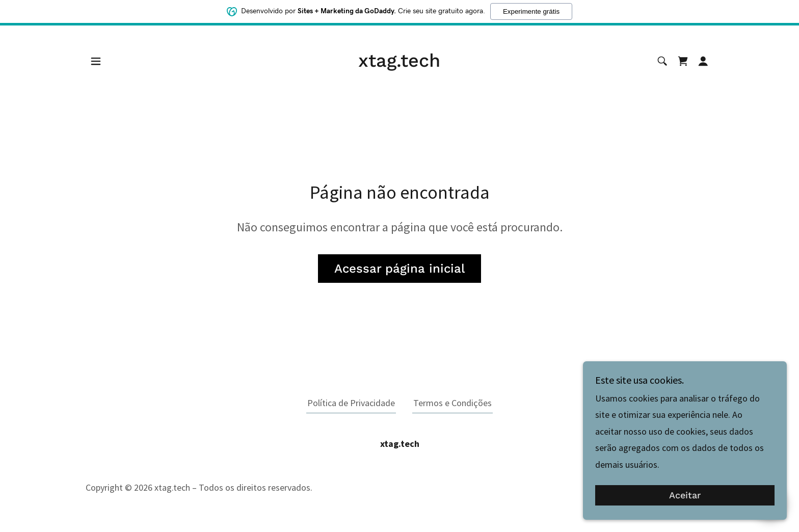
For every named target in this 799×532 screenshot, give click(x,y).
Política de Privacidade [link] (351, 403)
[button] (96, 61)
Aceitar (685, 496)
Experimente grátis (531, 11)
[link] (399, 63)
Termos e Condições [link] (452, 403)
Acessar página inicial (400, 269)
